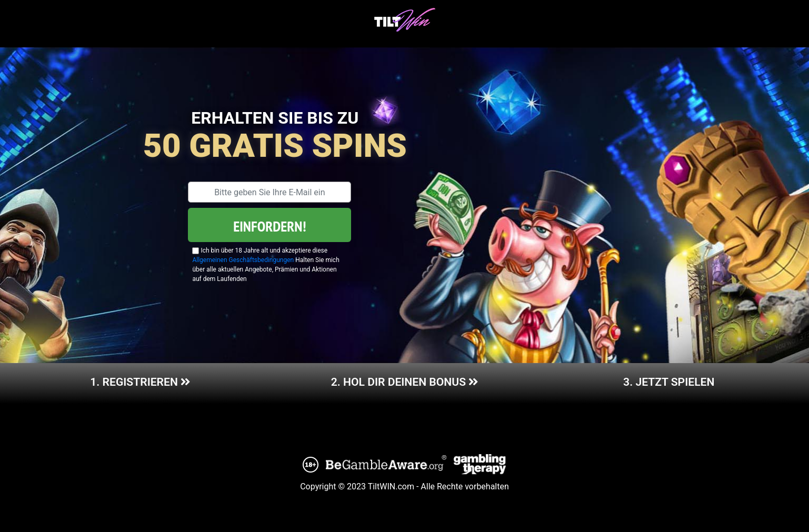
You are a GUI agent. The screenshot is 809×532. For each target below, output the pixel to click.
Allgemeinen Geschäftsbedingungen (243, 260)
